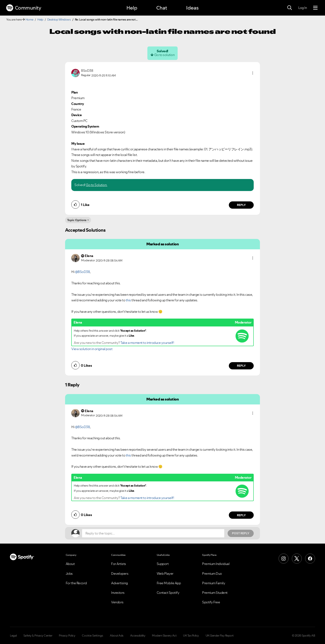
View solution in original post (92, 349)
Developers (120, 573)
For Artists (119, 564)
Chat (162, 8)
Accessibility (138, 635)
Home (29, 19)
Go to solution (164, 55)
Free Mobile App (169, 583)
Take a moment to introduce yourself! (147, 343)
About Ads (117, 635)
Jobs (69, 573)
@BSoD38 (82, 272)
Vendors (117, 602)
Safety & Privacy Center (38, 635)
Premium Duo (212, 573)
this (128, 300)
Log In (303, 8)
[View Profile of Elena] (89, 256)
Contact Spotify (168, 593)
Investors (118, 593)
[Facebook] (310, 559)
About (70, 564)
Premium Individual (216, 564)
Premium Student (215, 593)
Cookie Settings (93, 635)
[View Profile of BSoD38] (87, 71)
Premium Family (214, 583)
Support (163, 564)
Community (24, 8)
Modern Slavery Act (164, 635)
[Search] (290, 8)
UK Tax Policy (191, 635)
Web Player (165, 573)
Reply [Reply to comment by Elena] (241, 366)
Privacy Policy (67, 635)
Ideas (192, 8)
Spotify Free (211, 602)
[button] (253, 73)
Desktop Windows (59, 19)
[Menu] (315, 8)
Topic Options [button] (77, 220)
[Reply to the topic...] (153, 533)
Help (132, 8)
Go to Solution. (97, 185)
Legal (13, 635)
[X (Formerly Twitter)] (297, 559)
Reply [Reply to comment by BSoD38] (241, 205)
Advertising (119, 583)
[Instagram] (284, 559)
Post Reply (241, 533)
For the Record (76, 583)
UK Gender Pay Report (220, 635)
